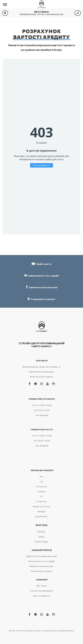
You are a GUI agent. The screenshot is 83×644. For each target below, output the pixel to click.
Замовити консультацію (41, 566)
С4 (41, 497)
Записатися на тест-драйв (41, 561)
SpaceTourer (41, 517)
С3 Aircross (41, 487)
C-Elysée (41, 492)
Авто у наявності (41, 596)
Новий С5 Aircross (41, 507)
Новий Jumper (41, 542)
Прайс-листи (41, 264)
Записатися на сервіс (41, 571)
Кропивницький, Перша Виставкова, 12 (41, 367)
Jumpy (41, 537)
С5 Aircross (41, 502)
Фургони (41, 525)
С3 (41, 482)
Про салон (41, 586)
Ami (41, 477)
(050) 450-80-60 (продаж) (41, 372)
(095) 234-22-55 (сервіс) (41, 377)
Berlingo (41, 512)
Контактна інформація (41, 591)
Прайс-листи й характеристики (41, 556)
